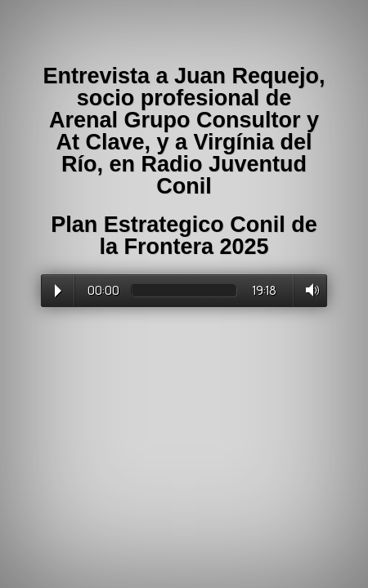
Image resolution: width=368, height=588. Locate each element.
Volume (308, 290)
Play (58, 291)
